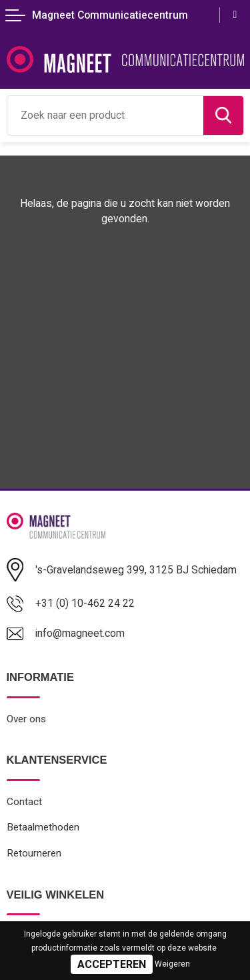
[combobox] (105, 115)
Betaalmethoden (43, 827)
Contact (24, 802)
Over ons (26, 719)
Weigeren (172, 964)
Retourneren (34, 853)
